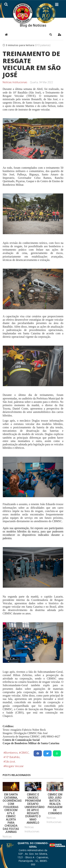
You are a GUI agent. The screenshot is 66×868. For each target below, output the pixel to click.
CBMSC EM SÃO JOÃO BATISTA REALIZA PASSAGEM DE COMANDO (55, 804)
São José (10, 761)
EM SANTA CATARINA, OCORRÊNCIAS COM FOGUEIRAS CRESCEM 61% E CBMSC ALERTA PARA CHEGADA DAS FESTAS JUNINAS (12, 813)
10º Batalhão (12, 757)
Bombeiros (11, 753)
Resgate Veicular (14, 766)
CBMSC (25, 753)
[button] (51, 35)
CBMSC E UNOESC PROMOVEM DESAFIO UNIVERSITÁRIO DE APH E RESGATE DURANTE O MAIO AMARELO (35, 808)
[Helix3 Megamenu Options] (57, 5)
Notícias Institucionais (15, 82)
